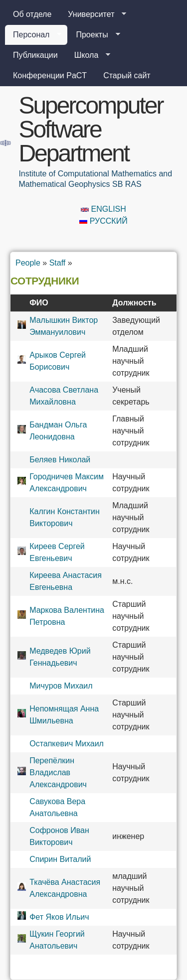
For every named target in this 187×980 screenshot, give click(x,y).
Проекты (94, 35)
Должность (134, 303)
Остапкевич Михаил (67, 744)
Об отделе (32, 14)
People (28, 263)
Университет (93, 14)
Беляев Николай (60, 460)
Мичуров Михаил (61, 686)
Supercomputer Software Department (91, 129)
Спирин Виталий (60, 859)
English (103, 209)
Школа (89, 55)
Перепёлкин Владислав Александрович (58, 772)
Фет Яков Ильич (59, 917)
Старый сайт (127, 75)
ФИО (39, 303)
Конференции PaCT (50, 75)
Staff (58, 263)
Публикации (35, 55)
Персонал (33, 35)
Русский (103, 221)
